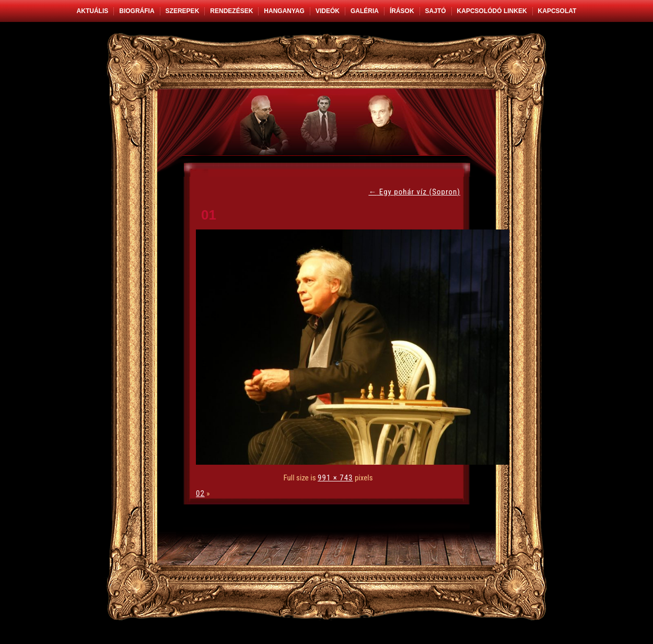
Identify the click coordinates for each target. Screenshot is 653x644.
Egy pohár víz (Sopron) (414, 192)
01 (209, 215)
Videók (328, 11)
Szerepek (183, 11)
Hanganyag (284, 11)
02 (200, 493)
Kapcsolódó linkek (492, 11)
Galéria (365, 11)
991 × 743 (335, 478)
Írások (402, 11)
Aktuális (93, 11)
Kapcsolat (557, 11)
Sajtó (436, 11)
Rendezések (231, 11)
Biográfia (137, 11)
